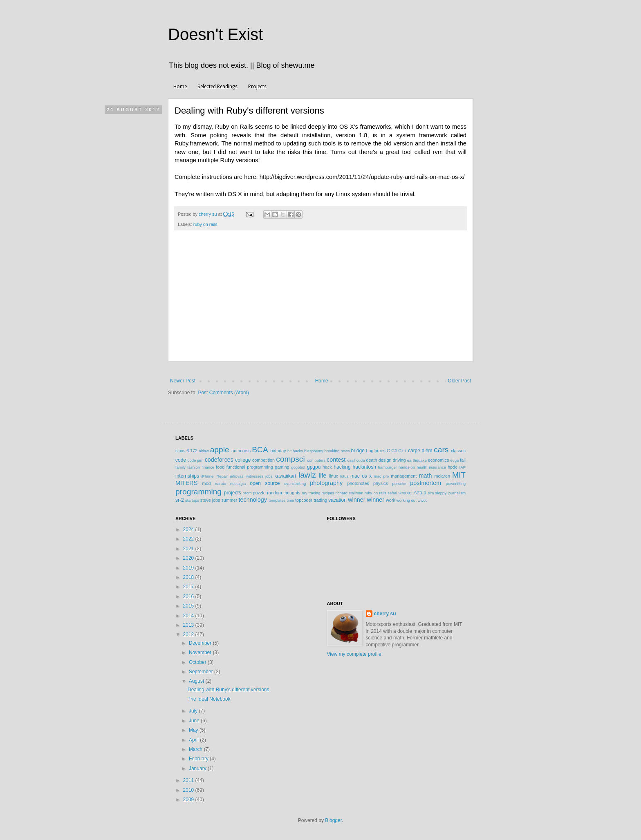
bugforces (375, 451)
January (198, 769)
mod (207, 483)
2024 (189, 529)
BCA (260, 450)
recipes (328, 493)
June (195, 721)
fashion (194, 467)
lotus (344, 476)
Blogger (333, 820)
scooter (405, 493)
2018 (189, 577)
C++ (402, 451)
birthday (278, 451)
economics (439, 460)
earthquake (417, 460)
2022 (189, 539)
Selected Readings (217, 87)
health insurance (431, 467)
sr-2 (180, 500)
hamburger (388, 467)
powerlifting (456, 484)
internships (187, 476)
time (290, 500)
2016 (189, 596)
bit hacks (295, 451)
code (181, 460)
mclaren (442, 476)
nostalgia (238, 484)
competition (263, 460)
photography (326, 483)
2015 (189, 606)
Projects (257, 87)
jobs (269, 476)
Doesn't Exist (215, 34)
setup (420, 493)
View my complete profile (354, 654)
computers (316, 460)
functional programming (250, 467)
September (202, 672)
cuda (361, 460)
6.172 (192, 451)
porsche (399, 484)
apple (220, 450)
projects (233, 493)
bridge (357, 451)
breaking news (337, 451)
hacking (342, 467)
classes (458, 451)
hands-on (407, 467)
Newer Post (183, 381)
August (197, 681)
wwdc (423, 500)
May (194, 730)
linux (334, 476)
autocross (241, 451)
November (201, 652)
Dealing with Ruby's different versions (229, 690)
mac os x (361, 476)
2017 (189, 587)
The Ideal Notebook (209, 699)
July (194, 711)
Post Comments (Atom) (223, 393)
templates (277, 500)
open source (265, 483)
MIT (459, 475)
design (385, 460)
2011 (189, 780)
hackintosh (364, 467)
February (199, 759)
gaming (282, 467)
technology (253, 500)
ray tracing (311, 493)
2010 (189, 790)
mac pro (382, 476)
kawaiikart (285, 476)
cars (441, 450)
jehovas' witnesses (247, 476)
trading (320, 500)
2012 (189, 634)
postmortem (426, 483)
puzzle (259, 493)
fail (463, 460)
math (425, 476)
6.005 (180, 451)
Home (180, 87)
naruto (221, 484)
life (323, 476)
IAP (463, 467)
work (391, 500)
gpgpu (314, 467)
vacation (337, 500)
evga (455, 460)
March (196, 749)
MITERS (186, 483)
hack (327, 467)
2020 (189, 558)
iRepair (222, 476)
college (243, 460)
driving (399, 460)
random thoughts (284, 493)
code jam (196, 460)
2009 (189, 800)
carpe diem (420, 451)
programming (198, 492)
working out (407, 500)
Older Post (459, 381)
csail (351, 460)
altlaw (204, 451)
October (198, 662)
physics (381, 483)
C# (394, 451)
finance (208, 467)
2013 (189, 625)
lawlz (307, 475)
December (201, 643)
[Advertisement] (320, 300)
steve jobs (210, 500)
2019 (189, 568)
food (220, 467)
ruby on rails (205, 224)
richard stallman (349, 493)
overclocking (295, 484)
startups (192, 500)
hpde (453, 467)
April (194, 740)
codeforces (219, 460)
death (371, 460)
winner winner (366, 500)
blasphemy (314, 451)
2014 (189, 616)
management (404, 476)
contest (336, 460)
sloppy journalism (450, 493)
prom (247, 493)
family (180, 467)
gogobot (298, 467)
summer (229, 500)
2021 (189, 549)
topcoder (304, 500)
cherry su (385, 614)
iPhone (207, 476)
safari (392, 493)
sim (431, 493)
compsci (290, 459)
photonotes (358, 483)
